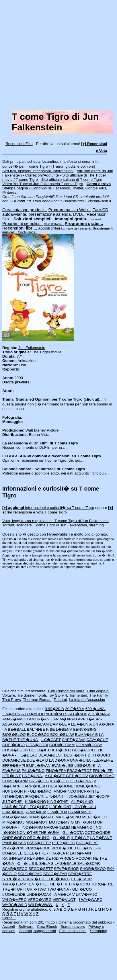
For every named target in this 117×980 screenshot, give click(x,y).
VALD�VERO (14, 900)
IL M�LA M (57, 812)
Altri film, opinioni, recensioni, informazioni (38, 171)
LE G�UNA (81, 781)
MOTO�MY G (62, 822)
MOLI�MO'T (37, 822)
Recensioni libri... (20, 228)
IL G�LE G (59, 781)
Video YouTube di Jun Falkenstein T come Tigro (43, 184)
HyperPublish (58, 534)
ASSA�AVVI (13, 724)
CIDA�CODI (37, 745)
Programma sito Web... (70, 210)
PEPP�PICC (63, 843)
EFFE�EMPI (14, 766)
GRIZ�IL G (39, 781)
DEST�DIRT (75, 755)
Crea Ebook (47, 927)
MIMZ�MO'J (13, 822)
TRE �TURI (13, 889)
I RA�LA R (59, 853)
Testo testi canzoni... (79, 229)
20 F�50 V (75, 709)
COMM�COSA (89, 745)
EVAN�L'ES (63, 766)
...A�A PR (11, 714)
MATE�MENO (68, 817)
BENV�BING (85, 729)
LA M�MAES (80, 812)
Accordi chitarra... (51, 228)
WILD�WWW (41, 905)
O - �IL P (61, 838)
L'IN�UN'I (54, 796)
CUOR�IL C (40, 750)
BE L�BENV (61, 729)
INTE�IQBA (13, 796)
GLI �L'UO (82, 889)
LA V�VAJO (86, 894)
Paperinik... (97, 219)
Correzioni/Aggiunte (42, 175)
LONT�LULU (84, 807)
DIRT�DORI (99, 755)
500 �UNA (95, 709)
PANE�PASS (14, 843)
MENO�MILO (94, 817)
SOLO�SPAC (30, 874)
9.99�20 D (54, 709)
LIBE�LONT (60, 807)
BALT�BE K (38, 729)
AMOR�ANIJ (41, 719)
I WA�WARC (91, 900)
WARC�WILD (15, 905)
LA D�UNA (60, 760)
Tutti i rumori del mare (66, 691)
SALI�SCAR (88, 864)
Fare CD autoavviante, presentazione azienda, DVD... (55, 212)
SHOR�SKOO (93, 869)
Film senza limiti (73, 931)
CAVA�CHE (97, 740)
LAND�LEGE (14, 807)
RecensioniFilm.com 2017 (24, 922)
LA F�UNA (32, 776)
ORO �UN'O (38, 838)
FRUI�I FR (103, 771)
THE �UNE (85, 848)
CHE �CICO (13, 745)
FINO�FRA (56, 771)
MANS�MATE (42, 817)
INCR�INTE (88, 791)
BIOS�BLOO (14, 735)
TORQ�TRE (102, 884)
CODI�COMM (62, 745)
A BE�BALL (15, 729)
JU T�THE (12, 802)
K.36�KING (35, 802)
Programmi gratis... (84, 224)
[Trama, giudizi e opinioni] (73, 166)
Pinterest (10, 192)
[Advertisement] (54, 56)
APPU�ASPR (90, 719)
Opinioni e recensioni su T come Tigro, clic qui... (43, 460)
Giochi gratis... (28, 232)
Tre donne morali (32, 695)
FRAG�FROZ (79, 771)
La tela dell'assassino (87, 700)
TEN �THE (37, 884)
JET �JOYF (99, 796)
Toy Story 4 (57, 695)
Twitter (78, 188)
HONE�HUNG (88, 786)
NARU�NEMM (57, 827)
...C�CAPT (51, 740)
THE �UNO (58, 879)
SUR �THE (36, 879)
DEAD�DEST (51, 755)
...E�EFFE (103, 760)
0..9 (52, 909)
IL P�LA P (80, 838)
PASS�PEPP (39, 843)
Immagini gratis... (72, 219)
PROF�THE (63, 848)
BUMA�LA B (87, 735)
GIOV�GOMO (102, 776)
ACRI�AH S (56, 714)
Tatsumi (60, 700)
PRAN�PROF (38, 848)
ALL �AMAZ (99, 714)
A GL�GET (55, 776)
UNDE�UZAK (39, 894)
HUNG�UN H (14, 791)
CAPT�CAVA (73, 740)
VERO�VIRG (39, 900)
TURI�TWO (36, 889)
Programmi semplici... (23, 224)
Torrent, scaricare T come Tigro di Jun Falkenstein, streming (53, 525)
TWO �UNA (59, 889)
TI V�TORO (79, 884)
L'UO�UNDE (14, 894)
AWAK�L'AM (37, 724)
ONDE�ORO (15, 838)
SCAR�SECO (15, 869)
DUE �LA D (38, 760)
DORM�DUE (15, 760)
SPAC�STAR (55, 874)
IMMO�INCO (64, 791)
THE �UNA (28, 740)
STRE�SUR (14, 879)
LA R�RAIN (80, 853)
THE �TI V (58, 884)
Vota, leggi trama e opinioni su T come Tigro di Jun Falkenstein (55, 521)
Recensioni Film (19, 144)
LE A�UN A (81, 724)
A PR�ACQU (33, 714)
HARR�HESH (34, 786)
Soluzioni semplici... (34, 219)
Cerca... (9, 918)
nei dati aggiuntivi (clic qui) (83, 473)
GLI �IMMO (41, 791)
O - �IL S (26, 864)
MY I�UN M (85, 822)
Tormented (78, 695)
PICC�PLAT (87, 843)
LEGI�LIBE (38, 807)
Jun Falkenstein (32, 348)
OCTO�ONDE (97, 833)
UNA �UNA (81, 760)
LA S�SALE (65, 864)
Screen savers (73, 927)
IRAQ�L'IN (35, 796)
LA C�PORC (83, 750)
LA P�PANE (101, 838)
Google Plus (96, 188)
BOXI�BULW (62, 735)
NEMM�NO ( (83, 827)
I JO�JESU (77, 796)
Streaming (99, 931)
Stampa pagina (15, 188)
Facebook (62, 188)
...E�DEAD (27, 755)
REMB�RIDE (39, 858)
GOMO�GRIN (15, 781)
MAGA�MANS (15, 817)
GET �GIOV (77, 776)
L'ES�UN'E (84, 766)
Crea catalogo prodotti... (25, 210)
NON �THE (28, 833)
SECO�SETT (41, 869)
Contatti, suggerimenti (37, 931)
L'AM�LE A (60, 724)
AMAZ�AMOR (15, 719)
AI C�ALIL (78, 714)
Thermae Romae (37, 700)
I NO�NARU (32, 827)
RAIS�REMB (14, 858)
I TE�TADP (81, 879)
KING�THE (58, 802)
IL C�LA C (61, 750)
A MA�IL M (36, 812)
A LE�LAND (82, 802)
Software (26, 927)
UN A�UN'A (103, 724)
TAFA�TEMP (14, 884)
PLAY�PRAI (13, 848)
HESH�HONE (61, 786)
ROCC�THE (87, 858)
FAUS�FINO (33, 771)
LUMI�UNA (13, 812)
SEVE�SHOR (66, 869)
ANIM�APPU (65, 719)
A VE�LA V (65, 894)
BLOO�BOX (39, 735)
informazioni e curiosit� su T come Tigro (48, 508)
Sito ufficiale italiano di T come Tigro (72, 180)
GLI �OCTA (73, 833)
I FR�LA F (12, 776)
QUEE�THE (35, 853)
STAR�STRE (80, 874)
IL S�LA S (44, 864)
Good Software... (54, 224)
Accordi (9, 927)
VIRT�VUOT (64, 900)
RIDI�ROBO (63, 858)
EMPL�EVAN (38, 766)
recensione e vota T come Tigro (58, 510)
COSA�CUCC (15, 750)
